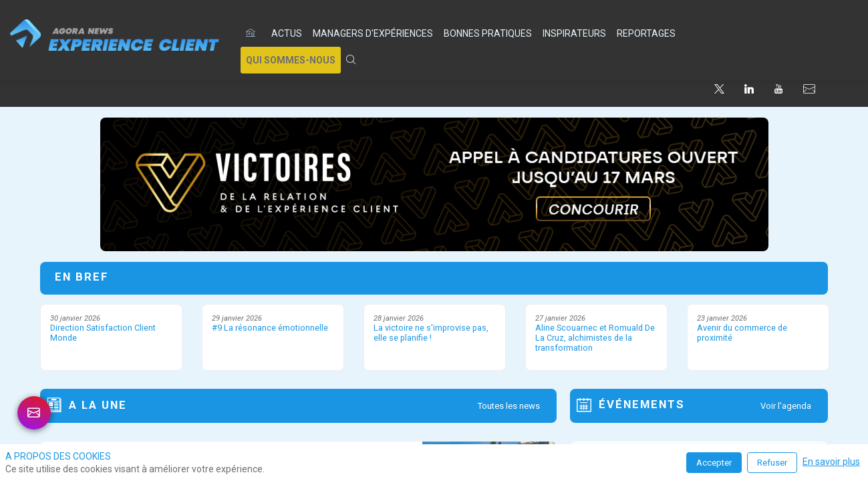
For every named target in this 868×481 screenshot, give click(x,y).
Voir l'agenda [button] (786, 406)
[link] (287, 33)
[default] (253, 33)
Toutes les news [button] (509, 406)
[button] (291, 60)
